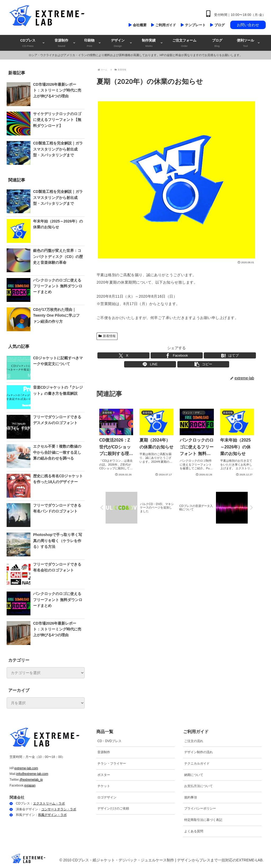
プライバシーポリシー (200, 808)
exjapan (30, 785)
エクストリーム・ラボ (49, 803)
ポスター (104, 775)
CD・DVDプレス (109, 741)
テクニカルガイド (197, 764)
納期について (194, 775)
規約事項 (191, 797)
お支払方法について (198, 786)
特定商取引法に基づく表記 (203, 820)
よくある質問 (194, 831)
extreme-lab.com (26, 768)
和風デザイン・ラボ (52, 815)
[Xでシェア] (123, 355)
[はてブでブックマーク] (230, 355)
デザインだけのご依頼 (113, 808)
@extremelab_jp (31, 780)
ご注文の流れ (194, 741)
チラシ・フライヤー (112, 764)
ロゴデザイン (107, 797)
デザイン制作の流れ (198, 752)
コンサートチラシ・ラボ (59, 809)
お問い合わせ (248, 25)
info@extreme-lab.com (32, 774)
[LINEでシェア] (150, 364)
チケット (104, 786)
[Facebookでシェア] (177, 355)
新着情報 (107, 336)
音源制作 (104, 752)
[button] (203, 364)
